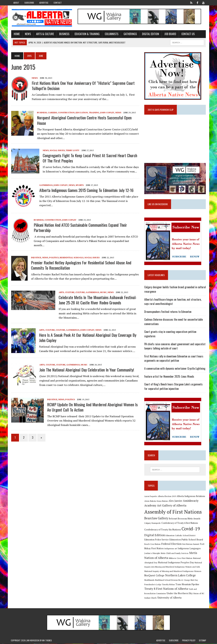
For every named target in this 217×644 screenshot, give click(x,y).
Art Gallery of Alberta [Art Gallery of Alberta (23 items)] (172, 506)
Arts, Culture (66, 292)
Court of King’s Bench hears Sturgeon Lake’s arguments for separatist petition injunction (173, 387)
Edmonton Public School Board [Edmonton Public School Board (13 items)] (186, 540)
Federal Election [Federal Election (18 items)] (171, 544)
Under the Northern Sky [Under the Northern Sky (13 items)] (180, 594)
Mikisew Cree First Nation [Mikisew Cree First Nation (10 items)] (180, 558)
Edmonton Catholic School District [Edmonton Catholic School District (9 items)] (181, 536)
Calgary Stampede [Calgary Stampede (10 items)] (152, 523)
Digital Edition (150, 34)
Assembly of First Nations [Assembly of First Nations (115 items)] (173, 512)
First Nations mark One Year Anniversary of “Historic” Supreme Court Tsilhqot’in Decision (83, 86)
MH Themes (47, 641)
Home (16, 34)
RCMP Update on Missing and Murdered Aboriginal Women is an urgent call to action (92, 407)
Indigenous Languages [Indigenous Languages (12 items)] (189, 549)
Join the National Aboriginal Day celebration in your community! (86, 370)
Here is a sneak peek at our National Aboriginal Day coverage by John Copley (87, 338)
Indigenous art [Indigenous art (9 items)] (171, 549)
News (28, 34)
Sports (79, 185)
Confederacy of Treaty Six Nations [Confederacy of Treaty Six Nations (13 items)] (163, 530)
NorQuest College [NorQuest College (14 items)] (154, 576)
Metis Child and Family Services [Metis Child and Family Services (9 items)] (175, 554)
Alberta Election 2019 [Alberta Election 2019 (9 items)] (167, 497)
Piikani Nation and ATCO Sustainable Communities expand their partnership (80, 227)
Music (103, 292)
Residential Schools (71, 257)
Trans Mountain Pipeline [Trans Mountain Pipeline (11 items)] (187, 585)
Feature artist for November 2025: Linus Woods (169, 377)
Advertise (44, 3)
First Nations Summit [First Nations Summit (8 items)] (191, 544)
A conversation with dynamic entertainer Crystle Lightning (175, 369)
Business (64, 34)
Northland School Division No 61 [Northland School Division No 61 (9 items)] (169, 580)
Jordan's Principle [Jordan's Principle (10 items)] (152, 553)
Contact (58, 3)
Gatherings (130, 34)
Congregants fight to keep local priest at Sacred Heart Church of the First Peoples (90, 158)
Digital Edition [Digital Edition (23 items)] (155, 535)
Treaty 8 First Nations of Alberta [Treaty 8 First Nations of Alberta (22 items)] (166, 589)
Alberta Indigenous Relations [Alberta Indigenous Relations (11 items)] (191, 497)
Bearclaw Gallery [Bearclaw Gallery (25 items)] (156, 518)
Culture (80, 292)
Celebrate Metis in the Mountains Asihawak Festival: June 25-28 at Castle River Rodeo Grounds (97, 300)
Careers (52, 113)
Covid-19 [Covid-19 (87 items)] (191, 529)
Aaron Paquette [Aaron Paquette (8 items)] (151, 497)
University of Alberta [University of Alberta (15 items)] (169, 598)
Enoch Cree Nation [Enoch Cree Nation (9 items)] (152, 544)
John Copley (107, 113)
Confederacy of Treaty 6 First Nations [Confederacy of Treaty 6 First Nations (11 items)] (180, 523)
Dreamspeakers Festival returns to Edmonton (168, 312)
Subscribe (29, 3)
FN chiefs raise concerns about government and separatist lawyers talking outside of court (175, 346)
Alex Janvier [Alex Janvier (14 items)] (175, 501)
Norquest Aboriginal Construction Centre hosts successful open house (84, 120)
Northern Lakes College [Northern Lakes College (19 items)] (180, 576)
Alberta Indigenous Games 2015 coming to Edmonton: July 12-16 (86, 190)
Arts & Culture (45, 34)
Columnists (111, 34)
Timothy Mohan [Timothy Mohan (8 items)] (168, 585)
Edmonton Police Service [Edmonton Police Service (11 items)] (156, 540)
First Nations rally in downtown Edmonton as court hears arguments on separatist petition (174, 359)
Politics (54, 257)
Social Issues (57, 150)
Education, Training (87, 113)
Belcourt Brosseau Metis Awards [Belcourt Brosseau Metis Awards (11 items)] (185, 519)
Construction (66, 113)
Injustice (36, 257)
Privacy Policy (189, 641)
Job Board (170, 34)
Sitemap (203, 641)
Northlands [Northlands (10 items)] (149, 580)
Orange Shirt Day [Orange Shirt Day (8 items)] (191, 580)
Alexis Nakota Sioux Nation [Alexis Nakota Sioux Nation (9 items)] (156, 501)
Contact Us (188, 34)
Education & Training (87, 34)
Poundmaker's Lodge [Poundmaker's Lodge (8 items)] (153, 585)
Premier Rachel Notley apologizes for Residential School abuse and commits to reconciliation (81, 265)
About (16, 3)
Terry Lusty (72, 150)
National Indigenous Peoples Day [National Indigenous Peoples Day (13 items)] (176, 563)
